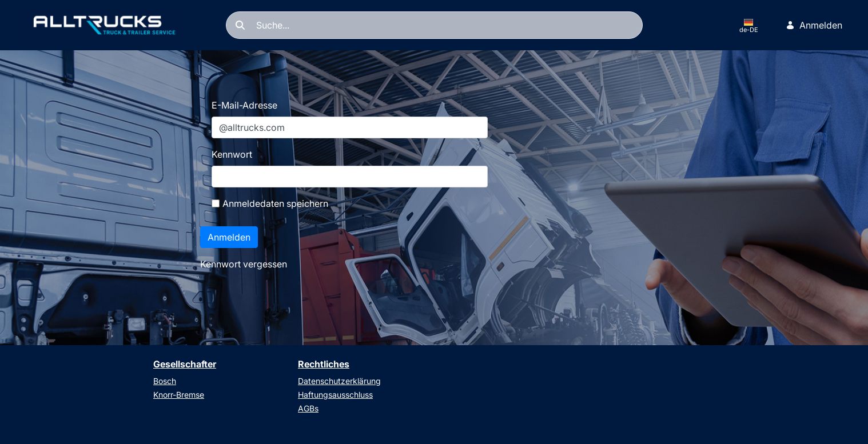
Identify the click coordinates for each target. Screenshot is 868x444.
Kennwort (232, 154)
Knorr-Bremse (179, 395)
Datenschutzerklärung (339, 381)
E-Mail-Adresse (244, 105)
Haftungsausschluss (335, 395)
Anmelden (814, 25)
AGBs (308, 408)
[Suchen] (434, 25)
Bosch (165, 381)
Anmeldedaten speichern (270, 203)
